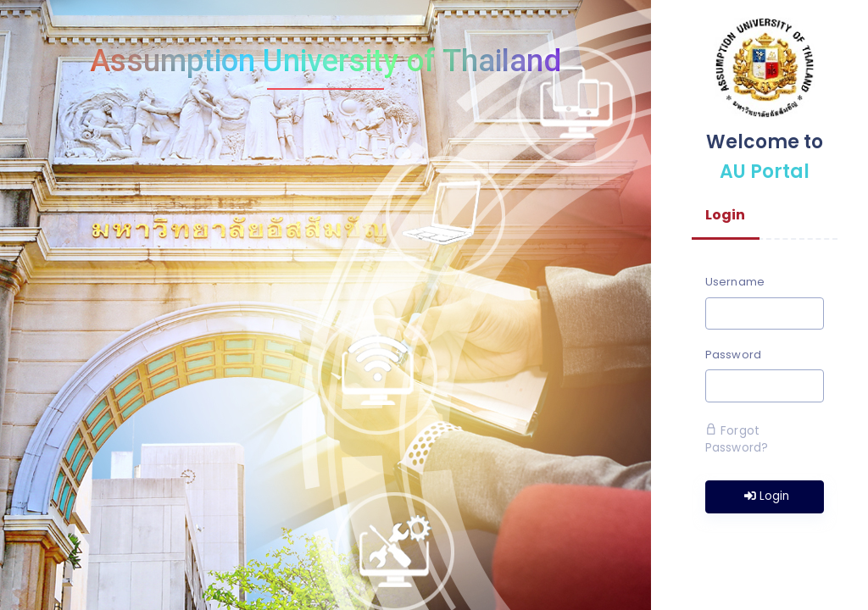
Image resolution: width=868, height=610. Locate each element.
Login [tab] (726, 215)
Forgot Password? (737, 439)
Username (735, 282)
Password (733, 355)
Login (767, 496)
